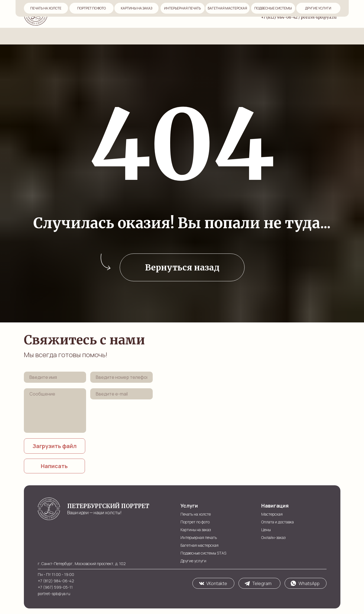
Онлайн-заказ (190, 14)
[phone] (121, 377)
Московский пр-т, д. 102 (316, 10)
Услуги (217, 14)
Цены (163, 14)
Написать (54, 466)
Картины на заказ (196, 530)
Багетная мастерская (199, 545)
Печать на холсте (196, 514)
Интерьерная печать (199, 537)
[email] (121, 394)
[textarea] (55, 411)
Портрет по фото (195, 522)
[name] (55, 377)
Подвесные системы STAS (203, 553)
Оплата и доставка (133, 14)
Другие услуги (193, 561)
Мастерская (95, 14)
